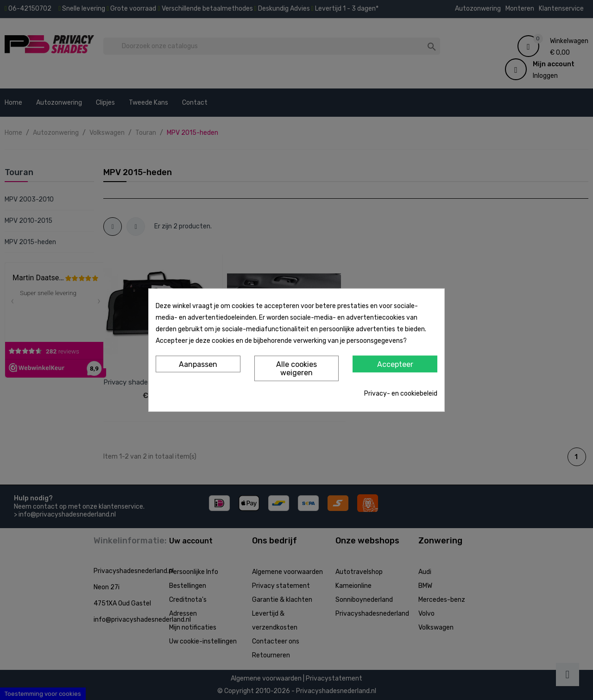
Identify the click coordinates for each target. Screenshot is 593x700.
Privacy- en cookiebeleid (401, 393)
